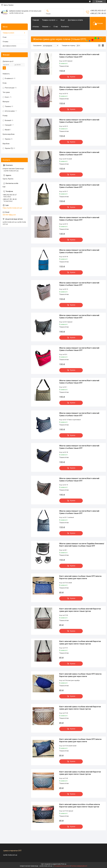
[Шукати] (48, 11)
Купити (73, 77)
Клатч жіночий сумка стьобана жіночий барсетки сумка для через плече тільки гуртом (80, 610)
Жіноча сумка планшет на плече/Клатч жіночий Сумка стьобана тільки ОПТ (79, 56)
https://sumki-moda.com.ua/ (12, 208)
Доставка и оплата (75, 20)
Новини (45, 27)
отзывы (36, 27)
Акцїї (63, 20)
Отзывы (5, 42)
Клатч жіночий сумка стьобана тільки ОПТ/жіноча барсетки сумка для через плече (80, 675)
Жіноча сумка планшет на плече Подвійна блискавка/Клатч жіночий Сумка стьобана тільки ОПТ (82, 545)
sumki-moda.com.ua (10, 855)
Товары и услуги (49, 20)
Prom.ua (64, 864)
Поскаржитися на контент (62, 866)
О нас (56, 27)
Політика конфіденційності (79, 866)
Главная (36, 20)
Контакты (65, 27)
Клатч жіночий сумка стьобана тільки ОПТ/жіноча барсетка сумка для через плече (80, 577)
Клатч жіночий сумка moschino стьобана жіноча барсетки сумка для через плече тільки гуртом (80, 806)
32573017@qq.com (9, 215)
